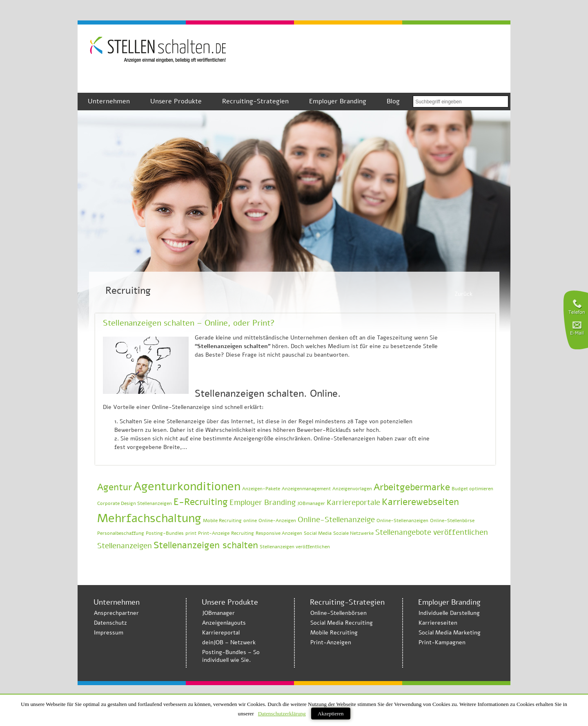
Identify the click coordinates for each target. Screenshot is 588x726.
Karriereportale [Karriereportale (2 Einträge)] (353, 503)
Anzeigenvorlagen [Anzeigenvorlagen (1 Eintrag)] (352, 489)
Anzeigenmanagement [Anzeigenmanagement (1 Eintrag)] (306, 489)
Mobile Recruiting (334, 633)
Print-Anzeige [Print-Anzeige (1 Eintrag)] (214, 533)
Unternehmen (109, 101)
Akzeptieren (331, 714)
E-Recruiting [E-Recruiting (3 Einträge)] (201, 502)
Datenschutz (110, 623)
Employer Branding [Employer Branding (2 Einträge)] (263, 503)
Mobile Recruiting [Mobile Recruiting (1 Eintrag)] (222, 520)
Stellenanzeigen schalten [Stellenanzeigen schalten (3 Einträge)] (206, 545)
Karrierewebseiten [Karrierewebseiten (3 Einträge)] (420, 502)
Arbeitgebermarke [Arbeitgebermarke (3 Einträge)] (412, 487)
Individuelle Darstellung (449, 613)
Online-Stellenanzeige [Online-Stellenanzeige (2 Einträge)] (336, 520)
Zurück (463, 294)
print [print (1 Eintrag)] (191, 533)
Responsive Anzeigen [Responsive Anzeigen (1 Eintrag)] (279, 533)
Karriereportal (221, 633)
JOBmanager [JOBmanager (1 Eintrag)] (311, 503)
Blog (393, 101)
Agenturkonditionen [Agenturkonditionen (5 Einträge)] (187, 486)
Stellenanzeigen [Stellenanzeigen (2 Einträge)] (125, 546)
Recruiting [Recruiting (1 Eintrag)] (243, 533)
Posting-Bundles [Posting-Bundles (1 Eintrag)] (165, 533)
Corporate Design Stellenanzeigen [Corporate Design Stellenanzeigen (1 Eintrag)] (135, 503)
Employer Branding (338, 101)
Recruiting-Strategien (255, 101)
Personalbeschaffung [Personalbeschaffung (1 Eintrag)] (121, 533)
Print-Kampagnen (442, 642)
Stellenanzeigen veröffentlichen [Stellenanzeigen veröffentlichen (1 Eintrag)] (295, 547)
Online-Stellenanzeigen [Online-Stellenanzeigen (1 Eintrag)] (402, 520)
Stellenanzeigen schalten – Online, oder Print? (189, 323)
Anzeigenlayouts (224, 623)
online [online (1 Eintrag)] (250, 520)
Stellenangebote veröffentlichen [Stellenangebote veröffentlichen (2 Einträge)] (432, 532)
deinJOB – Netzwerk (229, 642)
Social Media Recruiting (342, 623)
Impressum (109, 633)
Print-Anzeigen (331, 642)
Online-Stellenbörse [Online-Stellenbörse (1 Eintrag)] (452, 520)
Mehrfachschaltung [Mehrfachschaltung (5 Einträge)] (149, 518)
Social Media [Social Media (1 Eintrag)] (318, 533)
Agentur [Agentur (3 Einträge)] (115, 487)
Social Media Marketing (450, 633)
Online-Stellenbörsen (339, 613)
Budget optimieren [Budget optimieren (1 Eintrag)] (472, 489)
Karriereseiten (438, 623)
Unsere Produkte (176, 101)
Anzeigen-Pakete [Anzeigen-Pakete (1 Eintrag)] (261, 489)
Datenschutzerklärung (282, 714)
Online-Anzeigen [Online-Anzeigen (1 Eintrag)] (277, 520)
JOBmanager (218, 613)
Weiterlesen (467, 451)
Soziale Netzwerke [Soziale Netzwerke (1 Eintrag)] (353, 533)
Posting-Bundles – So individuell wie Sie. (231, 656)
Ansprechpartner (116, 613)
